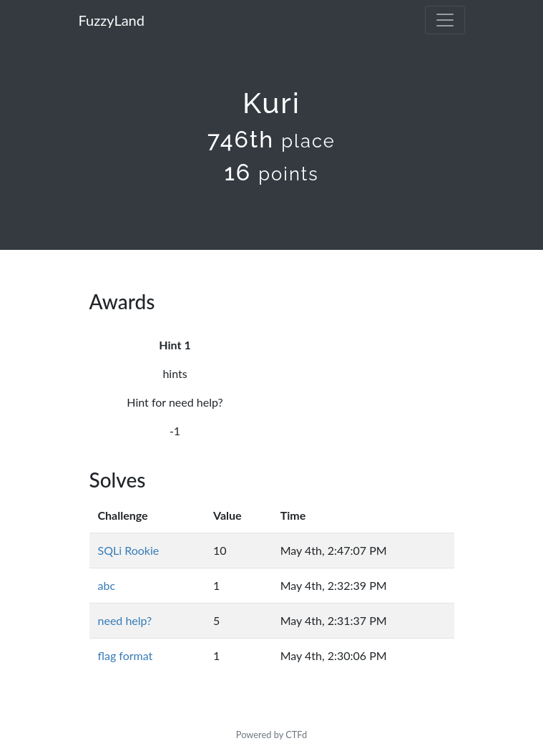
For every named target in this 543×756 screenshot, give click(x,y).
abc (107, 585)
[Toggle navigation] (445, 20)
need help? (125, 620)
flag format (126, 655)
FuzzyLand (112, 20)
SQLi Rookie (129, 550)
